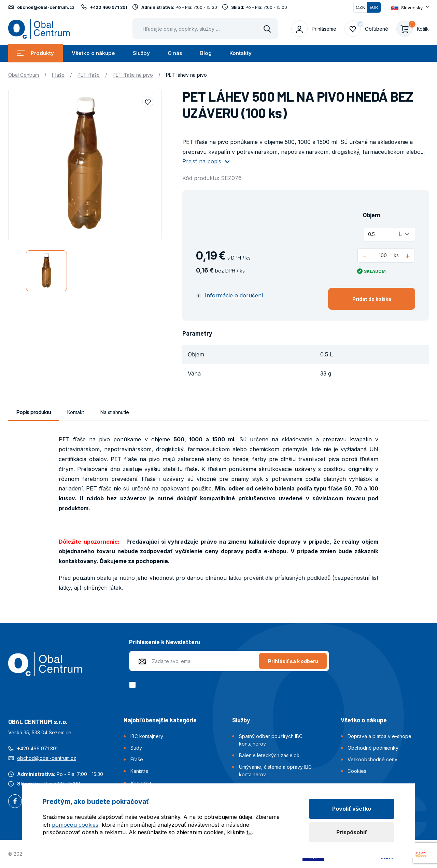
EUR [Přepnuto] (374, 7)
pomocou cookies (75, 825)
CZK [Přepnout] (360, 7)
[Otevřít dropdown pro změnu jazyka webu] (410, 7)
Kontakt (76, 412)
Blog (206, 53)
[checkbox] (134, 685)
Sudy (136, 748)
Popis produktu (34, 412)
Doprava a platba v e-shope (379, 736)
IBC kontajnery (147, 736)
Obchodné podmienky (373, 748)
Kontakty (241, 53)
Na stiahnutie (115, 412)
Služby (141, 53)
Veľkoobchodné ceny (372, 759)
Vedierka (141, 783)
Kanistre (139, 771)
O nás (175, 53)
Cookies (357, 771)
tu (249, 832)
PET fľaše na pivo (133, 75)
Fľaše (58, 75)
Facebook (15, 802)
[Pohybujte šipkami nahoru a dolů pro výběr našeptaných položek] (205, 29)
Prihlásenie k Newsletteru (165, 642)
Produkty (36, 53)
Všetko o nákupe (93, 53)
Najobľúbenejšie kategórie (160, 720)
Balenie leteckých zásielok (269, 755)
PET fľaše (89, 75)
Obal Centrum (24, 75)
